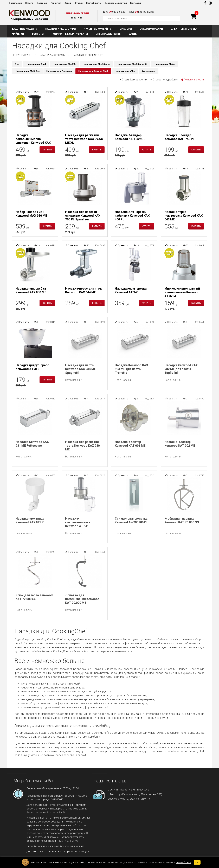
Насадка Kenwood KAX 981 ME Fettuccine (32, 444)
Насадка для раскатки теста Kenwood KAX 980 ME (82, 446)
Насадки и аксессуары (61, 29)
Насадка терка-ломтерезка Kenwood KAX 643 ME (183, 216)
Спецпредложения (108, 34)
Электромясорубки (184, 29)
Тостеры (38, 34)
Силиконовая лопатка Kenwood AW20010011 (131, 520)
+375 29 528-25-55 (140, 799)
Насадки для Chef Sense (96, 64)
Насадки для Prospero (59, 71)
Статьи (79, 3)
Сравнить (22, 92)
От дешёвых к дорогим (133, 80)
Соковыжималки (151, 29)
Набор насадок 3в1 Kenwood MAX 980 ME (31, 214)
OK (197, 862)
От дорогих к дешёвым (164, 80)
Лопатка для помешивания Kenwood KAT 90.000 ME (82, 599)
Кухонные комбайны (98, 29)
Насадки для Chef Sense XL (132, 64)
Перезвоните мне (76, 14)
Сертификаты (94, 3)
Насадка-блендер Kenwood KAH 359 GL (130, 137)
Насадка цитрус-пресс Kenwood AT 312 (32, 367)
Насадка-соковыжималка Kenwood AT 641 (78, 522)
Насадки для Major (165, 64)
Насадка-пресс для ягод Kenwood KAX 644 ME (83, 290)
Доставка (42, 3)
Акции (68, 3)
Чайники (18, 34)
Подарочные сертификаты (70, 34)
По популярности (192, 80)
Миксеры (126, 29)
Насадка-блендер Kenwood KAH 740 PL (179, 137)
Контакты (136, 3)
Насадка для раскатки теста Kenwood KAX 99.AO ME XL (84, 139)
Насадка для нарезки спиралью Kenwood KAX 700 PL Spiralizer (83, 216)
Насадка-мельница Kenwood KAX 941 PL (30, 520)
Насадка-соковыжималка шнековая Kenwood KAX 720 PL (33, 139)
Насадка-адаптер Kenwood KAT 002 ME (180, 444)
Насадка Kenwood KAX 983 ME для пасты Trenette (131, 369)
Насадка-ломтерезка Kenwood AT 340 (131, 290)
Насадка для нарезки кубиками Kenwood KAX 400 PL (132, 216)
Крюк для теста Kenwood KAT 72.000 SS (34, 597)
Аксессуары (149, 71)
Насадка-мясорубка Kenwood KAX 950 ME (31, 290)
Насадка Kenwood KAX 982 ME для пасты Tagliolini (181, 369)
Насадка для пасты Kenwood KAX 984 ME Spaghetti (80, 369)
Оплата (29, 3)
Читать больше (184, 862)
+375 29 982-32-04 (118, 799)
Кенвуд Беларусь (22, 55)
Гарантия (56, 3)
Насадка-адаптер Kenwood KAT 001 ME (130, 444)
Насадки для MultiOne (27, 71)
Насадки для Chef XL (64, 64)
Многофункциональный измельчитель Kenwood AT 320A (182, 292)
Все (17, 64)
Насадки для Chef (36, 64)
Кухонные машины (25, 29)
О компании (15, 3)
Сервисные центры (116, 3)
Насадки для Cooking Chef (93, 71)
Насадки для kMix (125, 71)
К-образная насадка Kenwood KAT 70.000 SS (182, 520)
